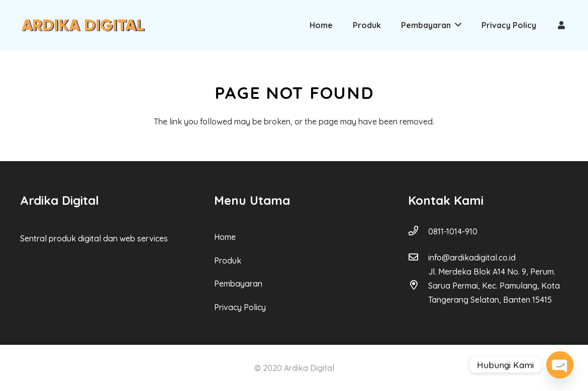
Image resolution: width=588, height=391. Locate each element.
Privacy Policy (240, 307)
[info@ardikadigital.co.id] (418, 257)
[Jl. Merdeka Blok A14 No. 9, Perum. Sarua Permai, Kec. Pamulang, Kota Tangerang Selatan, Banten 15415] (418, 286)
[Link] (83, 25)
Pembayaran (238, 284)
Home (225, 237)
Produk (228, 260)
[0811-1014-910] (418, 231)
